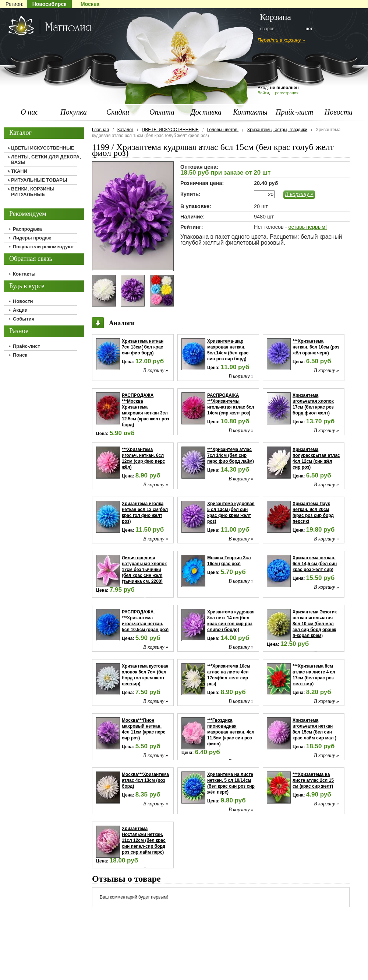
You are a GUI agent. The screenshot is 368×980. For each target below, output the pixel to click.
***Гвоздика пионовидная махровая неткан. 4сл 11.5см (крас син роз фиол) (231, 732)
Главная (100, 130)
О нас (29, 112)
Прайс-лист (294, 112)
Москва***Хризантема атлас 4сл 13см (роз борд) (145, 780)
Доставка (206, 112)
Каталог (125, 130)
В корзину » (299, 194)
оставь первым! (307, 227)
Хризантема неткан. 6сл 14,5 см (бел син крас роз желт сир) (315, 564)
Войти (263, 93)
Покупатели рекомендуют (43, 247)
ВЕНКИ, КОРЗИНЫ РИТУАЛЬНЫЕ (33, 192)
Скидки (118, 112)
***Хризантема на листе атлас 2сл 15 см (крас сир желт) (313, 780)
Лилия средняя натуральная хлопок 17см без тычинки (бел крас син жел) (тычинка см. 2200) (144, 570)
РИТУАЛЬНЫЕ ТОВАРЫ (39, 180)
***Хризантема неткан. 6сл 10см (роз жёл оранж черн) (316, 347)
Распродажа (27, 229)
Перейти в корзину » (281, 40)
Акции (20, 310)
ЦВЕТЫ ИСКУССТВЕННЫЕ (170, 130)
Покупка (74, 112)
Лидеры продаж (32, 238)
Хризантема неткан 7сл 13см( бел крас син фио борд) (143, 347)
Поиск (20, 355)
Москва (90, 4)
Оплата (162, 112)
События (24, 319)
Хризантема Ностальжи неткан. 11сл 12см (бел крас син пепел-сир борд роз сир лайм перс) (144, 840)
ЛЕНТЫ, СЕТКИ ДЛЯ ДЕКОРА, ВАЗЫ (46, 160)
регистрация (287, 93)
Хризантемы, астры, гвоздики (277, 130)
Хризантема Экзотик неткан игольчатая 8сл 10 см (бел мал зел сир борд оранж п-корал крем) (315, 624)
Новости (339, 112)
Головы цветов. (223, 130)
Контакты (250, 112)
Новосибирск (49, 4)
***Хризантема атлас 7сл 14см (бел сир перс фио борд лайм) (231, 455)
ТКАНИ (19, 171)
